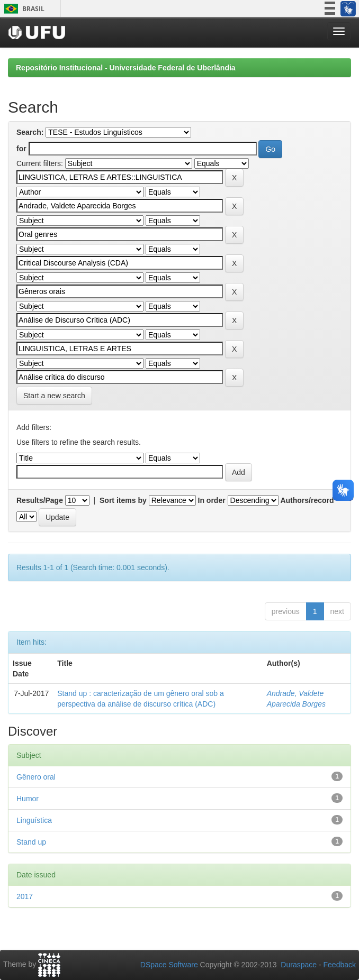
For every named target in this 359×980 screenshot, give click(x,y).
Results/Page (40, 500)
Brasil (23, 9)
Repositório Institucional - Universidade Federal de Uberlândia (126, 68)
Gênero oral (36, 777)
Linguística (34, 820)
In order (212, 500)
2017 (25, 896)
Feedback (340, 965)
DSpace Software (169, 965)
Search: (30, 132)
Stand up (31, 842)
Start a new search (54, 396)
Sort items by (123, 500)
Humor (28, 799)
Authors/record (307, 500)
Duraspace (299, 965)
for (21, 149)
